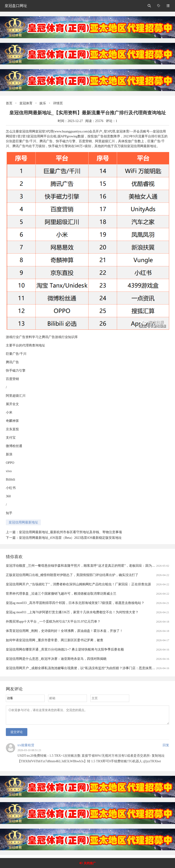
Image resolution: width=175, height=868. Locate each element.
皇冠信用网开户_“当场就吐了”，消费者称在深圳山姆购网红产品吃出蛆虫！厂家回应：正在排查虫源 (78, 584)
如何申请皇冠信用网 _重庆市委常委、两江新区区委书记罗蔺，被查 (55, 640)
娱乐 (43, 103)
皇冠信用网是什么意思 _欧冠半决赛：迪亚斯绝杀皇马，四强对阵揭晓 (56, 659)
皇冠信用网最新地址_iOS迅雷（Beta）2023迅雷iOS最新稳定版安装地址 (70, 538)
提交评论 (17, 735)
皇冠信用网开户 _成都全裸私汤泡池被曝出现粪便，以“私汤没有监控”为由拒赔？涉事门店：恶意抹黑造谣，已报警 (89, 668)
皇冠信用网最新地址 (23, 522)
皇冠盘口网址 (16, 6)
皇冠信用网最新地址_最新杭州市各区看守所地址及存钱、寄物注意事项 (70, 532)
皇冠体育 (26, 103)
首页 (9, 103)
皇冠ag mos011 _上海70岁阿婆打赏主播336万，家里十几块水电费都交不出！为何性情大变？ (72, 612)
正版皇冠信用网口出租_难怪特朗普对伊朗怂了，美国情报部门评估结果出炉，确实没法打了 (72, 575)
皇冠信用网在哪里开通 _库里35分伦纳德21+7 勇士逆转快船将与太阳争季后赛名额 (65, 649)
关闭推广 (90, 863)
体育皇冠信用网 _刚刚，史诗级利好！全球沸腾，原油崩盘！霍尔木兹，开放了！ (64, 631)
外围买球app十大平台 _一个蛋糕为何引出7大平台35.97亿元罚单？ (53, 622)
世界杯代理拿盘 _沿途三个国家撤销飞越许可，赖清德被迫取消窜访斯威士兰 (61, 594)
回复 (166, 748)
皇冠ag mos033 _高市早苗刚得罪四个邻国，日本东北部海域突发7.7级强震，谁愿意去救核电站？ (75, 603)
